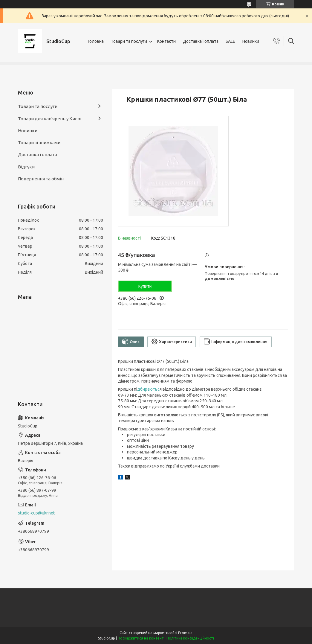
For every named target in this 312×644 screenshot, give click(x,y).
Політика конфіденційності (190, 638)
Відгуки (26, 167)
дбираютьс (148, 389)
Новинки (251, 41)
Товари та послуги (129, 41)
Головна (96, 41)
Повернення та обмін (41, 179)
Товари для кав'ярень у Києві (50, 119)
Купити (145, 286)
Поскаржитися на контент (141, 638)
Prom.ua (185, 633)
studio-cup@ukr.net (36, 513)
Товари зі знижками (39, 143)
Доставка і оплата (201, 41)
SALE (230, 41)
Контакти (166, 41)
